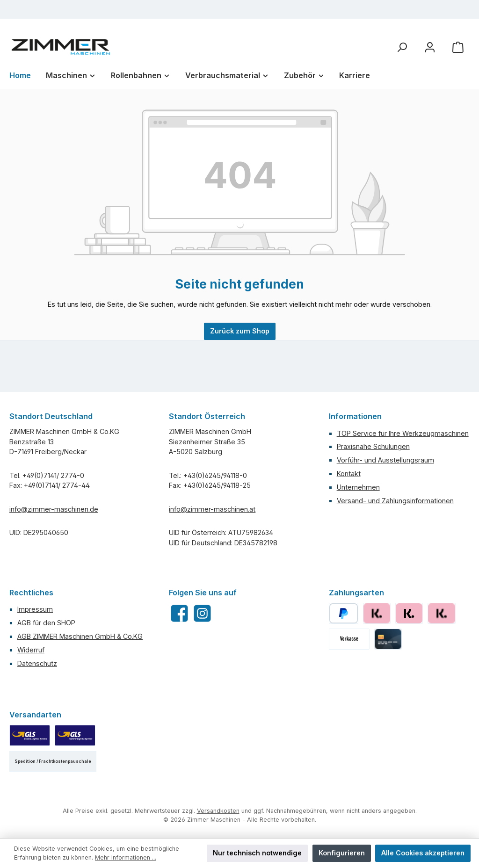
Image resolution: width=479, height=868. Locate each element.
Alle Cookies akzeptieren (423, 853)
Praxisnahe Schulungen (373, 446)
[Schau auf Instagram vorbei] (202, 613)
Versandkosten (218, 811)
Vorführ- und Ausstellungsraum (385, 460)
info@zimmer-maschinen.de (54, 509)
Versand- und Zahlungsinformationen (395, 501)
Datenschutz (37, 663)
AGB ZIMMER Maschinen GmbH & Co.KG (80, 636)
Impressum (35, 609)
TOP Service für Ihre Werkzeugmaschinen (403, 433)
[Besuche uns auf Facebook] (179, 613)
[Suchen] (402, 47)
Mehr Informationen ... (126, 857)
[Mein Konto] (430, 47)
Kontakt (349, 474)
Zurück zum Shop (240, 331)
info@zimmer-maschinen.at (212, 509)
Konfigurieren (342, 853)
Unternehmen (358, 487)
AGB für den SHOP (46, 623)
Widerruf (31, 650)
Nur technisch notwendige (257, 853)
